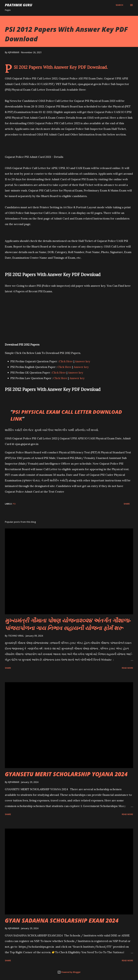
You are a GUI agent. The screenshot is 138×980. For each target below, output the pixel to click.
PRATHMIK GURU (19, 5)
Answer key (83, 361)
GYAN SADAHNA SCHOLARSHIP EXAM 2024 (62, 920)
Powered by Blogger (69, 972)
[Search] (119, 5)
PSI (14, 504)
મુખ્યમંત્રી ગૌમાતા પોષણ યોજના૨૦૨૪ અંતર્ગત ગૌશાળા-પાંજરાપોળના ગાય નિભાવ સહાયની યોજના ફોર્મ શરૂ (68, 624)
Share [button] (127, 504)
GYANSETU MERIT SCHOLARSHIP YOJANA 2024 (66, 774)
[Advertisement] (69, 314)
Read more (127, 668)
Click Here (66, 361)
